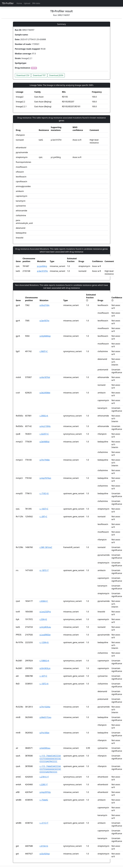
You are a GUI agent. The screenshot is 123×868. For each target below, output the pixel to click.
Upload (27, 3)
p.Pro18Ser (44, 733)
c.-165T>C (44, 509)
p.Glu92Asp (45, 854)
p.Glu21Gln (44, 305)
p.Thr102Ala (45, 707)
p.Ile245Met (45, 393)
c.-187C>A (44, 684)
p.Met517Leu (45, 717)
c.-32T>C (43, 676)
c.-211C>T (44, 823)
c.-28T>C (43, 517)
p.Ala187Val (45, 377)
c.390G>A (44, 416)
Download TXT (39, 75)
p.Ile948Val (44, 442)
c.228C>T (44, 784)
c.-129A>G (44, 642)
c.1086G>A (44, 661)
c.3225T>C (44, 434)
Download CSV (23, 75)
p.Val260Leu (45, 748)
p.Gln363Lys (45, 668)
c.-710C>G (44, 493)
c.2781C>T (44, 777)
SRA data (36, 3)
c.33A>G (43, 619)
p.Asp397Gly (45, 792)
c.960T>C (44, 351)
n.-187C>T (44, 570)
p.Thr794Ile (45, 460)
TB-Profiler (8, 3)
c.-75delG (44, 800)
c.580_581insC (46, 547)
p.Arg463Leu (45, 627)
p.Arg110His (45, 426)
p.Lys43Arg (42, 266)
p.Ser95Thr (44, 321)
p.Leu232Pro (45, 612)
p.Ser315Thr (42, 271)
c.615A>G (44, 846)
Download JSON (56, 75)
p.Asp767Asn (45, 478)
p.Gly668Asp (45, 336)
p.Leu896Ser (45, 635)
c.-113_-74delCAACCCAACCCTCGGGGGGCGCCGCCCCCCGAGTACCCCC (50, 759)
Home (19, 3)
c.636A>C (44, 601)
